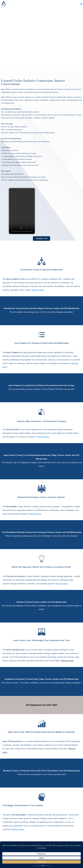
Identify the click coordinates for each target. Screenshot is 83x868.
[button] (81, 4)
